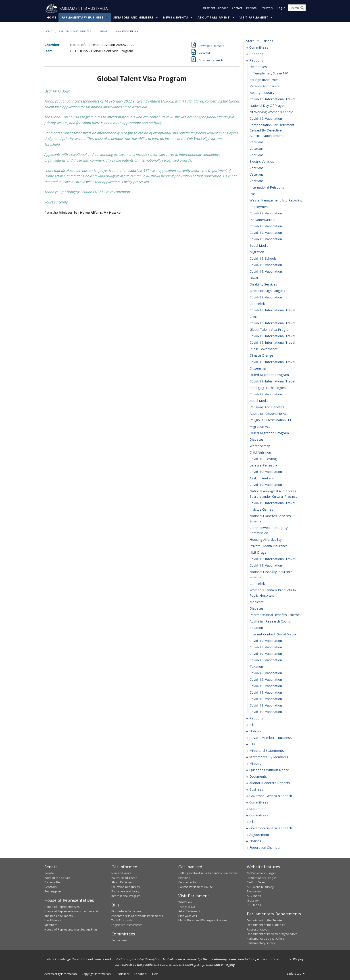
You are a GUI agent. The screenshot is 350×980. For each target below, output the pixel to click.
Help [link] (155, 974)
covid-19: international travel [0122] (272, 310)
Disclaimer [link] (123, 974)
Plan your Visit (188, 916)
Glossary (253, 900)
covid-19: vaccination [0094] (266, 119)
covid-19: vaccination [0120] (266, 297)
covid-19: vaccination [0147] (266, 472)
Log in (281, 8)
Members (51, 925)
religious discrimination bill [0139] (270, 420)
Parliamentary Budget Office (266, 939)
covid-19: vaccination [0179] (266, 705)
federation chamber (265, 848)
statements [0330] (258, 809)
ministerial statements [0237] (267, 751)
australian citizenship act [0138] (269, 414)
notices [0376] (255, 841)
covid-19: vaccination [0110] (266, 233)
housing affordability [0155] (266, 540)
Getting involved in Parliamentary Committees (208, 873)
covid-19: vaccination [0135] (266, 394)
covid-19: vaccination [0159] (266, 565)
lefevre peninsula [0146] (263, 465)
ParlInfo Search (257, 882)
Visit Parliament (254, 18)
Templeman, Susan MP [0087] (270, 73)
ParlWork (267, 8)
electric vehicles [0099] (262, 162)
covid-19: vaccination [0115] (266, 265)
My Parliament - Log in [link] (261, 873)
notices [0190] (255, 731)
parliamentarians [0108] (262, 220)
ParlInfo (251, 8)
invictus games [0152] (261, 510)
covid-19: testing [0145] (263, 459)
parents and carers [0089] (265, 86)
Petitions (184, 878)
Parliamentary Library (125, 892)
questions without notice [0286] (269, 770)
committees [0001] (259, 47)
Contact (237, 8)
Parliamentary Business (82, 18)
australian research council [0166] (270, 621)
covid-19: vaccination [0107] (266, 213)
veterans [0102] (257, 181)
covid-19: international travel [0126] (272, 336)
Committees (119, 940)
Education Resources (126, 887)
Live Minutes (53, 920)
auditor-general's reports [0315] (270, 783)
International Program (126, 896)
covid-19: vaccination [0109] (266, 226)
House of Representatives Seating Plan (71, 929)
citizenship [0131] (258, 368)
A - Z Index (254, 896)
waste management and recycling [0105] (276, 200)
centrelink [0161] (257, 584)
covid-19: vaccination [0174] (266, 673)
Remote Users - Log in (261, 878)
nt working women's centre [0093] (271, 112)
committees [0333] (259, 815)
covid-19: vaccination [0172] (266, 660)
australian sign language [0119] (269, 291)
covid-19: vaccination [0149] (266, 485)
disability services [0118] (263, 284)
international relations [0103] (267, 187)
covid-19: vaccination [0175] (266, 680)
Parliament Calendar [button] (214, 8)
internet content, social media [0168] (273, 634)
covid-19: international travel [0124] (272, 323)
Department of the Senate (264, 920)
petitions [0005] (256, 54)
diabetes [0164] (257, 608)
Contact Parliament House (196, 887)
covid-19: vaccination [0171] (266, 654)
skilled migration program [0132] (269, 375)
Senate (49, 873)
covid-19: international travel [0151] (272, 503)
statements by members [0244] (269, 757)
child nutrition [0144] (260, 452)
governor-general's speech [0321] (271, 796)
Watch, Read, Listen (124, 878)
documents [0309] (258, 777)
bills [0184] (252, 725)
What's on (185, 902)
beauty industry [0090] (262, 93)
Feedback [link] (141, 974)
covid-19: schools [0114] (263, 259)
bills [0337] (252, 822)
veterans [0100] (257, 168)
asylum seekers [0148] (262, 478)
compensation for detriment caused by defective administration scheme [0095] (272, 130)
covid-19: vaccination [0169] (266, 641)
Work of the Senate (57, 878)
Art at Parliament (189, 911)
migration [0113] (257, 252)
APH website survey (260, 887)
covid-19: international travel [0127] (272, 343)
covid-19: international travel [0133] (272, 381)
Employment (255, 892)
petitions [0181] (256, 718)
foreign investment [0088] (265, 80)
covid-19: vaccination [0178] (266, 699)
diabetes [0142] (257, 440)
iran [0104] (253, 194)
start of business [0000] (260, 41)
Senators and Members (133, 18)
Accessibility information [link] (61, 974)
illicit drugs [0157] (258, 553)
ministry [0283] (255, 764)
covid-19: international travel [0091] (272, 99)
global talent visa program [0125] (271, 330)
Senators (51, 887)
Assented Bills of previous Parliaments (137, 916)
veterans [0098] (257, 155)
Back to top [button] (296, 974)
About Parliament (214, 18)
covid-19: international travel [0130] (272, 362)
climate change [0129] (261, 355)
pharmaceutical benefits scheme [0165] (275, 615)
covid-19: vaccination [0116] (266, 271)
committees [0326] (259, 802)
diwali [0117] (254, 278)
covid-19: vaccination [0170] (266, 647)
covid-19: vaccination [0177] (266, 692)
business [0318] (256, 789)
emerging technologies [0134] (268, 388)
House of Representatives (62, 907)
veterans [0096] (257, 142)
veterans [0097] (257, 149)
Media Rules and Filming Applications (203, 920)
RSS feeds (254, 905)
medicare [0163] (257, 602)
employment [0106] (259, 207)
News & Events (176, 18)
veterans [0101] (257, 175)
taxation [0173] (256, 667)
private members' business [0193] (271, 738)
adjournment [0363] (259, 835)
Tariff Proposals (122, 920)
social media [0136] (259, 401)
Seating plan (53, 892)
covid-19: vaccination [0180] (266, 712)
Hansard (103, 32)
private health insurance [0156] (269, 546)
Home (51, 18)
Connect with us (189, 882)
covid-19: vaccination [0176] (266, 686)
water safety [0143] (260, 446)
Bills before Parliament (127, 911)
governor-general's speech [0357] (271, 828)
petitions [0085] (256, 60)
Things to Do (187, 907)
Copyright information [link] (96, 974)
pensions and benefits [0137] (267, 407)
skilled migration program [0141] (269, 433)
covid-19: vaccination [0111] (266, 239)
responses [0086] (258, 67)
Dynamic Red (53, 882)
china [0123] (254, 317)
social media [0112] (259, 246)
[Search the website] (297, 8)
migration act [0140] (260, 427)
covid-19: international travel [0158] (272, 559)
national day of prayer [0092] (267, 106)
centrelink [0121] (257, 304)
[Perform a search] (302, 8)
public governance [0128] (264, 349)
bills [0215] (252, 744)
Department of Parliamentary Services (272, 934)
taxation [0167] (256, 628)
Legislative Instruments (127, 925)
